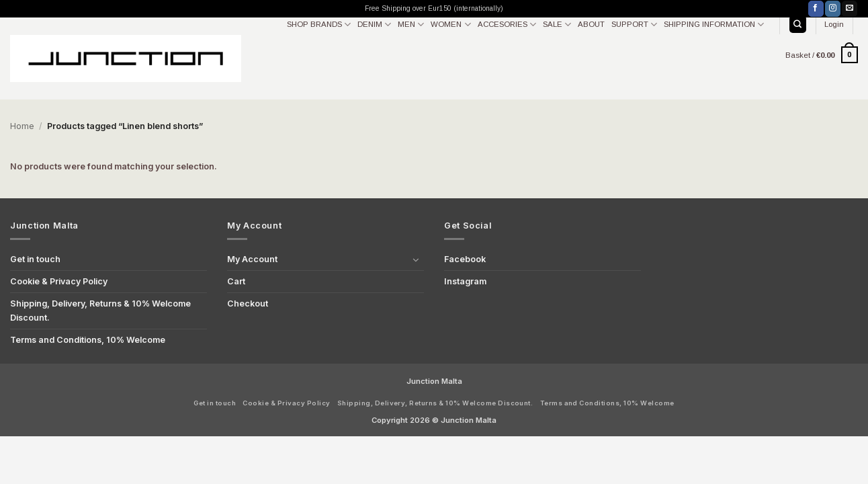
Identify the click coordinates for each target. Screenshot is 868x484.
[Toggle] (416, 259)
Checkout (248, 304)
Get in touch (35, 259)
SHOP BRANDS (319, 25)
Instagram (465, 281)
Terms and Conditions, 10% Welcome (88, 340)
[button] (834, 24)
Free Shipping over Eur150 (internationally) (434, 8)
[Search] (798, 24)
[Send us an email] (850, 9)
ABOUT (591, 24)
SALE (557, 25)
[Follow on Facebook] (816, 9)
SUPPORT (634, 25)
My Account (252, 259)
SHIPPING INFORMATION (714, 25)
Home (22, 126)
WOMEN (450, 25)
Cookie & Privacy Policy (59, 281)
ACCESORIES (507, 25)
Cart (236, 281)
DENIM (374, 25)
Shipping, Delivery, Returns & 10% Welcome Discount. (100, 310)
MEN (411, 25)
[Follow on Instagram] (833, 9)
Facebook (465, 259)
